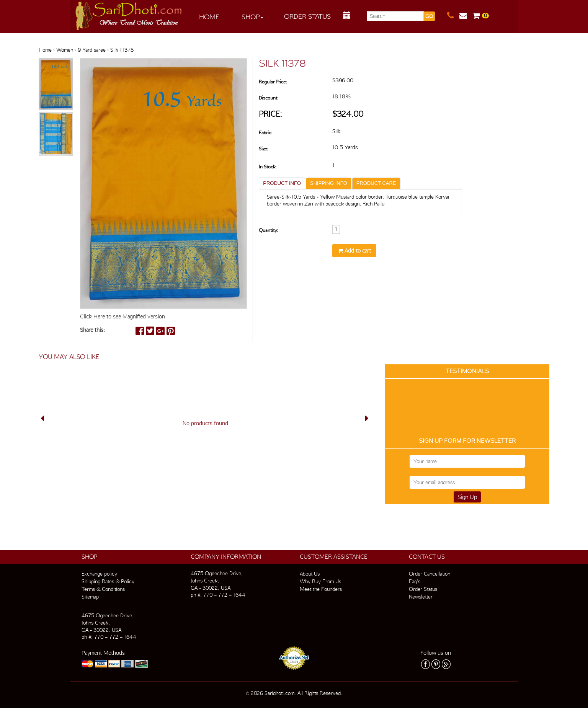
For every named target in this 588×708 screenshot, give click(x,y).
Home (209, 17)
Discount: (269, 98)
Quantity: (268, 230)
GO (429, 16)
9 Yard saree (92, 50)
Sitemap (90, 597)
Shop (252, 17)
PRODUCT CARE (376, 183)
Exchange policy (99, 574)
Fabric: (265, 133)
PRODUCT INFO (282, 183)
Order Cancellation (430, 574)
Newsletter (421, 597)
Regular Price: (273, 82)
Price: (270, 114)
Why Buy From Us (320, 581)
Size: (263, 149)
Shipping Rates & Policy (108, 581)
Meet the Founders (321, 589)
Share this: (92, 330)
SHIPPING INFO (329, 183)
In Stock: (268, 167)
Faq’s (415, 581)
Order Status (307, 16)
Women (65, 50)
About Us (310, 574)
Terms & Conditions (103, 589)
